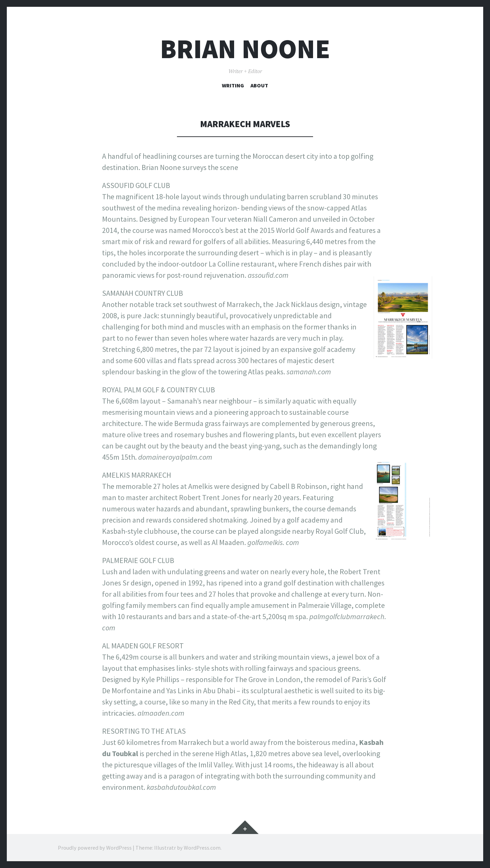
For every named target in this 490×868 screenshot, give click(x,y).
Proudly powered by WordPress (95, 848)
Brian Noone (245, 49)
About (259, 85)
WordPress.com (202, 848)
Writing (233, 85)
